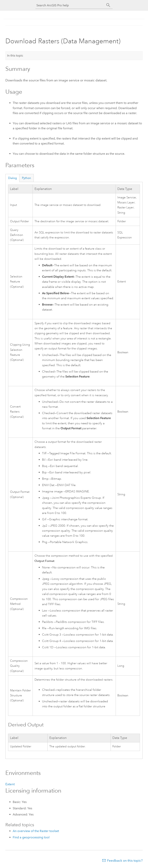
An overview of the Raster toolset (36, 831)
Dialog (12, 178)
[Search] (108, 5)
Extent (10, 784)
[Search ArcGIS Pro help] (70, 5)
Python (26, 178)
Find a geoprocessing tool (31, 837)
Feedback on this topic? (125, 860)
